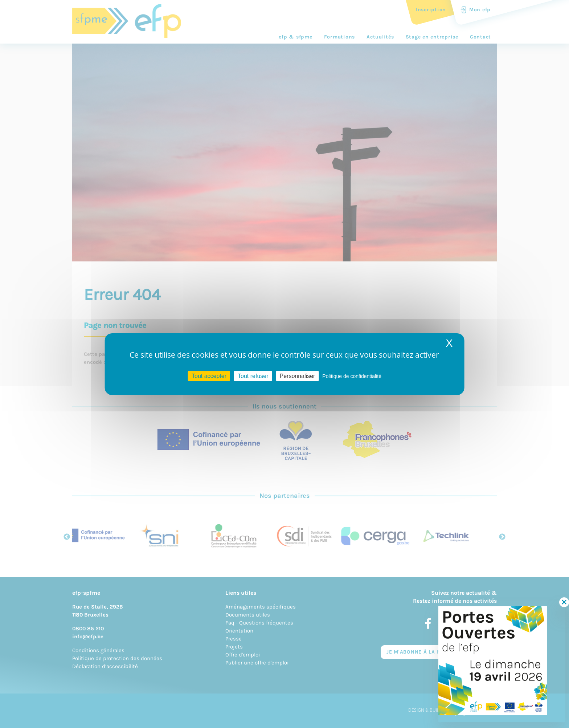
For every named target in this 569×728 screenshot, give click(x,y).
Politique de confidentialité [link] (352, 376)
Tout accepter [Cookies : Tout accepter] (209, 376)
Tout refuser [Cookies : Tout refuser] (253, 376)
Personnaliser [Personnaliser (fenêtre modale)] (298, 376)
